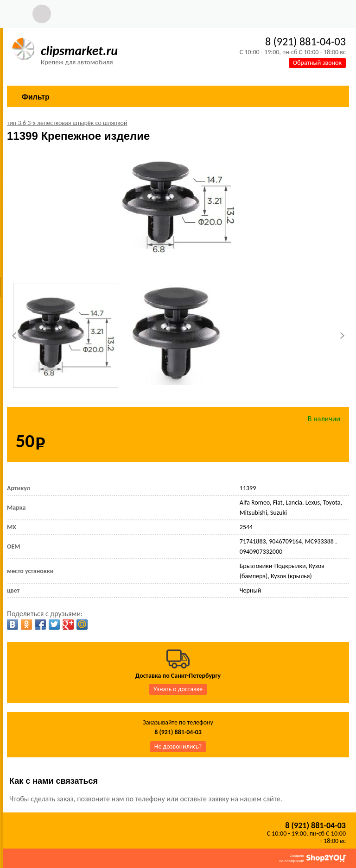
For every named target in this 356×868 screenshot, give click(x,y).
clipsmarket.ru (79, 51)
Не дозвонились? (178, 746)
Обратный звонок (317, 63)
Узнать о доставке (178, 689)
